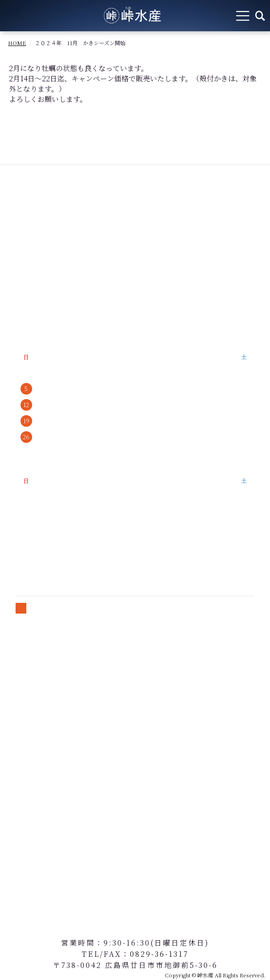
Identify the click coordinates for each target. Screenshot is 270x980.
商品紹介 (25, 255)
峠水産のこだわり (39, 270)
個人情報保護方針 (39, 676)
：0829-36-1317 (155, 954)
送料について (32, 691)
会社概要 (25, 316)
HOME (17, 43)
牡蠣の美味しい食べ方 (46, 285)
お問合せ (25, 721)
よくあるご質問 (35, 301)
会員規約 (25, 706)
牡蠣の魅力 (39, 240)
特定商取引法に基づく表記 (53, 661)
